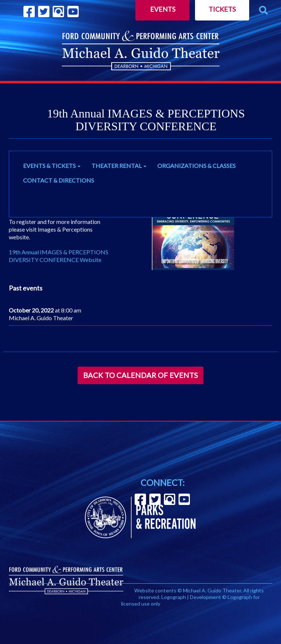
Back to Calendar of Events (140, 375)
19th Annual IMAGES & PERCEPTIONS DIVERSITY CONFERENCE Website (59, 256)
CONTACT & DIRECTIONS (59, 180)
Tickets (222, 9)
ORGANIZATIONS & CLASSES (196, 166)
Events (163, 9)
